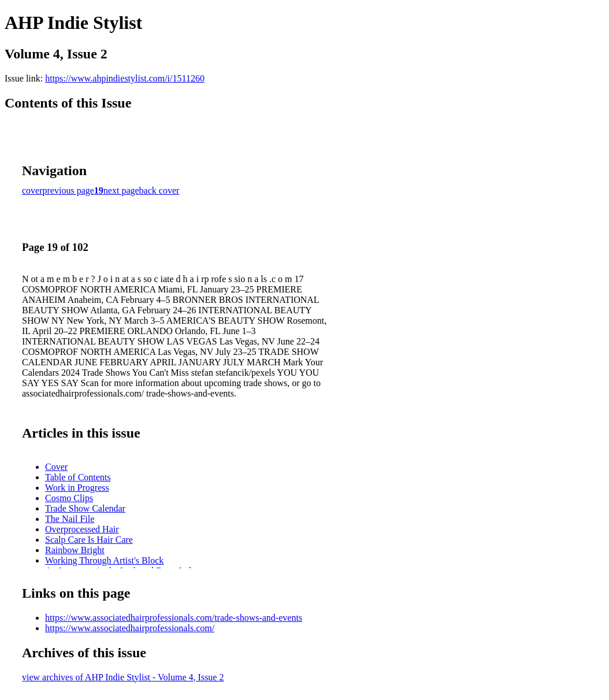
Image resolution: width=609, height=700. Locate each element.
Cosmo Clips (69, 498)
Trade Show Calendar (85, 508)
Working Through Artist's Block (104, 560)
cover (32, 190)
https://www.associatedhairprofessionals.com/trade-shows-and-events (174, 618)
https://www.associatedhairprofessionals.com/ (130, 628)
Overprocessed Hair (82, 529)
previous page (68, 190)
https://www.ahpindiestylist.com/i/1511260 (125, 78)
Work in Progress (77, 488)
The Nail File (70, 519)
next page (121, 190)
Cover (56, 467)
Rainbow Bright (75, 550)
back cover (159, 190)
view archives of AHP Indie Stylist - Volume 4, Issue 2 (123, 677)
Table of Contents (78, 477)
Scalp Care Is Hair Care (89, 540)
